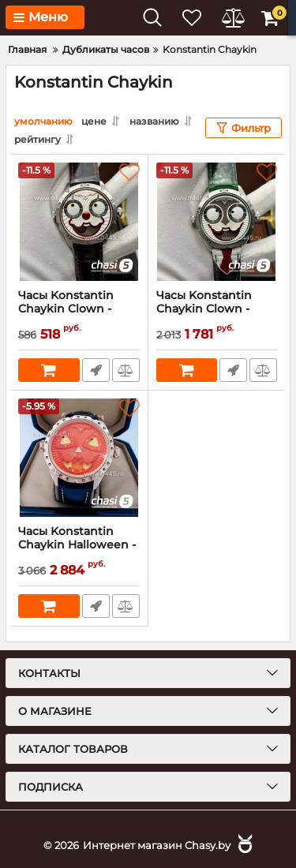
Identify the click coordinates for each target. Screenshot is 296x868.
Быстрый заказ (96, 370)
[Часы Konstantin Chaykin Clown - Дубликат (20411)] (217, 222)
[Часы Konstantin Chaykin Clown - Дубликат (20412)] (79, 222)
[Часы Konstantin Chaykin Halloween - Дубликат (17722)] (79, 458)
